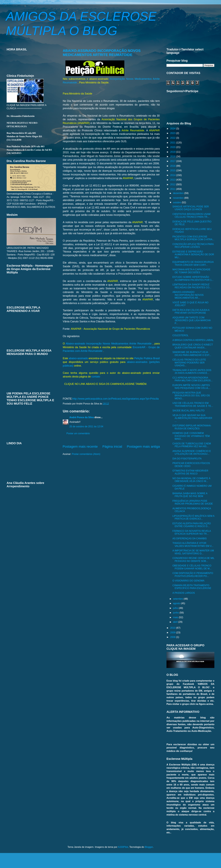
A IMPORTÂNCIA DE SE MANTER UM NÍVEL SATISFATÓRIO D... (193, 552)
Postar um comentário (78, 433)
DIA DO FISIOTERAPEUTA (187, 459)
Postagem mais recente (80, 446)
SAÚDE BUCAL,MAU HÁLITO (188, 410)
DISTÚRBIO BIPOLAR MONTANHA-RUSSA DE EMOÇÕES (192, 427)
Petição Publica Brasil (147, 358)
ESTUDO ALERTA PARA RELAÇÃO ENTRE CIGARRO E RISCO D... (192, 525)
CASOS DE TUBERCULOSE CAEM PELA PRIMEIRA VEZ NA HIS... (192, 445)
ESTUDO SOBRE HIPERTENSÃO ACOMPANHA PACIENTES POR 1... (193, 278)
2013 (173, 180)
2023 (173, 133)
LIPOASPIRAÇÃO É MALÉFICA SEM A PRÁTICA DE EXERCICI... (193, 517)
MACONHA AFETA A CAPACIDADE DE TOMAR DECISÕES (191, 271)
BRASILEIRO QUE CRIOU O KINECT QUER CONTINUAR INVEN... (193, 346)
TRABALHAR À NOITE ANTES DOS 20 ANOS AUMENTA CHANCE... (192, 372)
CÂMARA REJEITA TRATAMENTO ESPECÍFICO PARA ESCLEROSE (192, 587)
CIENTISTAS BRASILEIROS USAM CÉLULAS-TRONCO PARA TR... (191, 215)
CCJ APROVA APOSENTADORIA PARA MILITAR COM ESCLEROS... (192, 379)
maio (176, 617)
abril (176, 622)
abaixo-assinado (78, 358)
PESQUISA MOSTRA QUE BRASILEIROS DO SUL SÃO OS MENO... (191, 396)
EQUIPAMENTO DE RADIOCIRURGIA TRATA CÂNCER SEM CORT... (193, 263)
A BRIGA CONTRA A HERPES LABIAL (193, 340)
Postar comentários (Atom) (86, 454)
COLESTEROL (180, 335)
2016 (173, 166)
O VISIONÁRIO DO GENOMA (188, 581)
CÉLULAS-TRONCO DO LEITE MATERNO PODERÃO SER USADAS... (189, 363)
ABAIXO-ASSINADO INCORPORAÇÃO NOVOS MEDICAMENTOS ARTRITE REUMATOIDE (102, 53)
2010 (173, 628)
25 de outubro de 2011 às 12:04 (86, 426)
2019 (173, 152)
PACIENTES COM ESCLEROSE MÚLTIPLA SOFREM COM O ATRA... (193, 238)
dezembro (179, 193)
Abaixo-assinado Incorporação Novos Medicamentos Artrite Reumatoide (109, 344)
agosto (177, 603)
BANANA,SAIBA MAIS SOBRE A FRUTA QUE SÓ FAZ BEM (190, 495)
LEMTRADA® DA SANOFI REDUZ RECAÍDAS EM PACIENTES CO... (192, 286)
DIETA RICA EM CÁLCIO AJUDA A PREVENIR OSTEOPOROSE (191, 311)
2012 (173, 184)
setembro (178, 599)
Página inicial (112, 446)
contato (96, 377)
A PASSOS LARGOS (184, 593)
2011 (173, 189)
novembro (179, 198)
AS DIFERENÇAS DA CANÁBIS (189, 538)
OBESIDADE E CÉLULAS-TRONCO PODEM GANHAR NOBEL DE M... (192, 567)
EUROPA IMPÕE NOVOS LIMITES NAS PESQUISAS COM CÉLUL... (191, 387)
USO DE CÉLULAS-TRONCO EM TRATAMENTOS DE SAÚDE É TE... (193, 404)
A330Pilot (123, 847)
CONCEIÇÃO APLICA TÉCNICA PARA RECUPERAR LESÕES (193, 245)
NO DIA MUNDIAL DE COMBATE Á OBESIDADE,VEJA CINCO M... (191, 480)
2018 (173, 156)
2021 (173, 143)
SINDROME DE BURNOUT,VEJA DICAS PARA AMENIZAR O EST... (192, 354)
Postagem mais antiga (143, 446)
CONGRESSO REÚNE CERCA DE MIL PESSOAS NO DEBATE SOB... (193, 559)
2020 (173, 147)
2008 (173, 637)
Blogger (149, 847)
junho (176, 613)
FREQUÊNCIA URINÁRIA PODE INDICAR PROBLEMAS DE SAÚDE (193, 502)
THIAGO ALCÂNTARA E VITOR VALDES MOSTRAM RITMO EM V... (193, 544)
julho (176, 608)
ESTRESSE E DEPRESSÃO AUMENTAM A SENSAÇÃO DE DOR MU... (193, 254)
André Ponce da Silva (82, 417)
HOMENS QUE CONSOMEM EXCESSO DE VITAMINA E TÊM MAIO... (191, 436)
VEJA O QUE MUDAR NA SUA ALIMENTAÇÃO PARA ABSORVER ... (192, 418)
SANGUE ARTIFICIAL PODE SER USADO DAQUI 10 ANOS (191, 208)
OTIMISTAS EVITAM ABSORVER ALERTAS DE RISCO (190, 472)
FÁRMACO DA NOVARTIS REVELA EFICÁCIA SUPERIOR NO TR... (192, 532)
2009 (173, 632)
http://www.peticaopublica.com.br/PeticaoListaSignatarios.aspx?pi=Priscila (116, 399)
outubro (177, 202)
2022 (173, 138)
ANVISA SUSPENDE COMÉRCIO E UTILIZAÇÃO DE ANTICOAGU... (192, 452)
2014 (173, 175)
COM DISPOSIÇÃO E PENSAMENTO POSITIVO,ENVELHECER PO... (193, 574)
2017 (173, 161)
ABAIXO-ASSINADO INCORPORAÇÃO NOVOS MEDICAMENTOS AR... (188, 295)
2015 (173, 170)
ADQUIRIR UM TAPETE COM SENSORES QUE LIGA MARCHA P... (191, 320)
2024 (173, 129)
